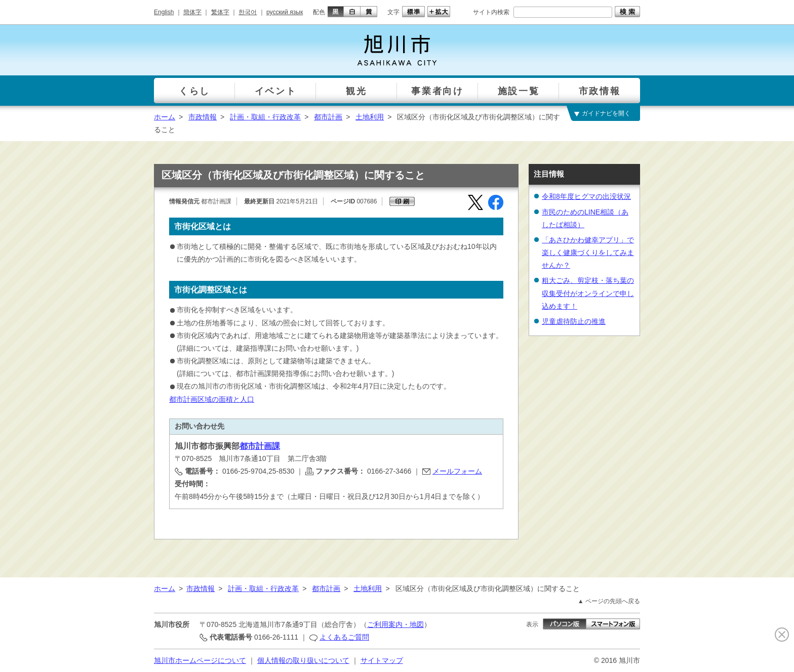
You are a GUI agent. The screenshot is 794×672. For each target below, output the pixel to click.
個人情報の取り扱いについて (303, 660)
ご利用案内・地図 (395, 624)
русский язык (285, 12)
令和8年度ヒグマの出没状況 (586, 196)
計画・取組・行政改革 (265, 117)
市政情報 (203, 117)
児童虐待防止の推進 (574, 321)
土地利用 (370, 117)
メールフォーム (457, 471)
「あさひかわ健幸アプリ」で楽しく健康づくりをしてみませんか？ (588, 253)
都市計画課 (260, 446)
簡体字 (192, 12)
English (164, 12)
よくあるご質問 (344, 637)
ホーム (165, 117)
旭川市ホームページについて (200, 660)
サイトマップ (382, 660)
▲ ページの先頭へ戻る (609, 601)
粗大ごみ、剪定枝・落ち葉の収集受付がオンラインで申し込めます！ (588, 293)
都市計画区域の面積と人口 (212, 399)
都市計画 (328, 117)
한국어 (248, 12)
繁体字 (220, 12)
